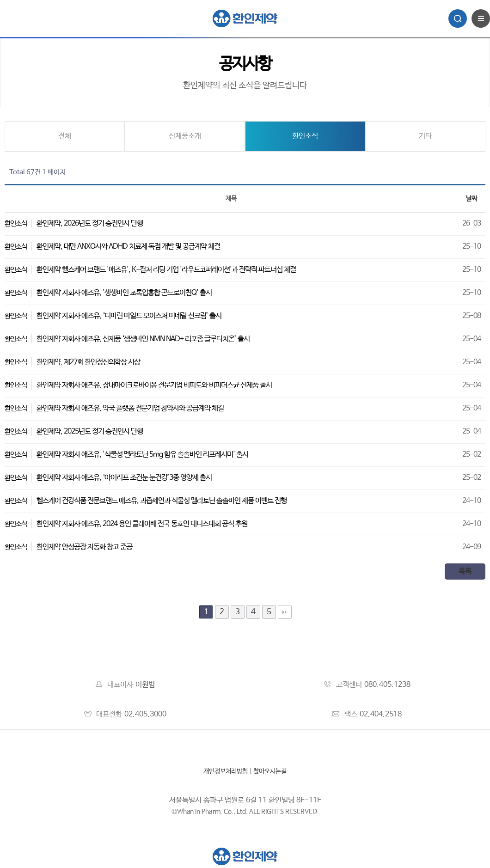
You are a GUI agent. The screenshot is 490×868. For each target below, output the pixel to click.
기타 (425, 136)
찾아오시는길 (270, 771)
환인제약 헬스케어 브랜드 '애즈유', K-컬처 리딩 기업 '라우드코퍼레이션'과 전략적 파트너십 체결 (166, 270)
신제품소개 (185, 136)
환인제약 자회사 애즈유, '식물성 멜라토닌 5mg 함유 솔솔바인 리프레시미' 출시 (142, 455)
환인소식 (305, 136)
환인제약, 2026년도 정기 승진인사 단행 (90, 223)
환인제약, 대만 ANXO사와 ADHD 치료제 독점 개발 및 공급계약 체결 (128, 247)
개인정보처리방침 (226, 771)
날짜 (472, 199)
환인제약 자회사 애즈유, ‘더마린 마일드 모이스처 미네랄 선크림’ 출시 (129, 316)
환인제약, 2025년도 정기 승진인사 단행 (90, 431)
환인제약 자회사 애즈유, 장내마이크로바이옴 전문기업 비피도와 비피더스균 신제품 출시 (154, 385)
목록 (465, 572)
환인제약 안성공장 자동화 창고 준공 (84, 547)
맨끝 (285, 612)
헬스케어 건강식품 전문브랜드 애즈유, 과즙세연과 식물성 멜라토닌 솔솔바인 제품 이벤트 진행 (162, 501)
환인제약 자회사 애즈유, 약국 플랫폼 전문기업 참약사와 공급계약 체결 (130, 408)
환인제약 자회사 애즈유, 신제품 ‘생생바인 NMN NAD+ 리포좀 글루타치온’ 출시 (143, 339)
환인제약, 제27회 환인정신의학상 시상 (88, 362)
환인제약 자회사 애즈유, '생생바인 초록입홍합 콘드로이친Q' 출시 (124, 293)
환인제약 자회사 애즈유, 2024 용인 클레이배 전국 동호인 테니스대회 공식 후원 (142, 524)
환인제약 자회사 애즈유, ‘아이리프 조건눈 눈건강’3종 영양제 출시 (124, 478)
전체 (65, 136)
